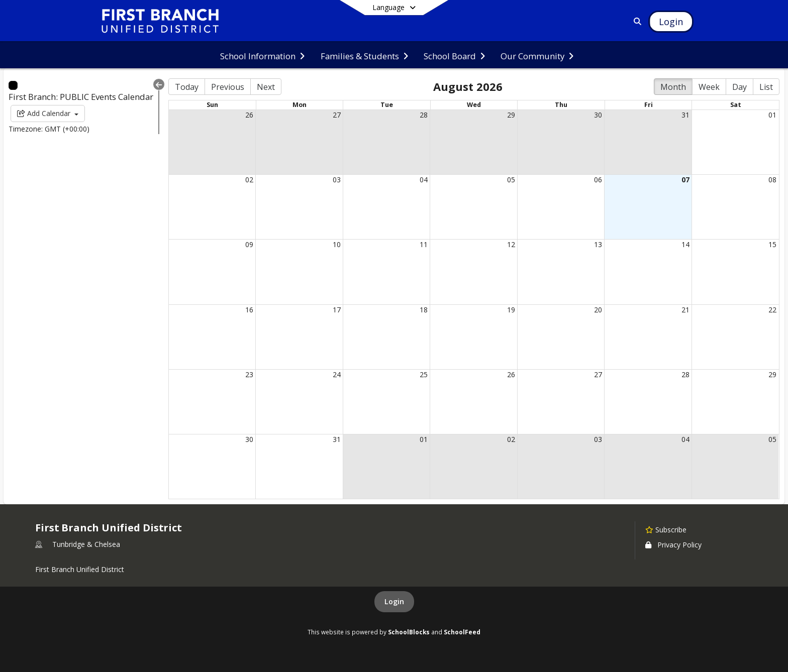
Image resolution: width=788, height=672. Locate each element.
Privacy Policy (673, 545)
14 (685, 244)
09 (249, 244)
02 (249, 180)
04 (424, 180)
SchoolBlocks (409, 632)
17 (337, 310)
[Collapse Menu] (159, 84)
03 (337, 180)
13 (598, 244)
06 (598, 180)
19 (511, 310)
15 (772, 244)
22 (772, 310)
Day (740, 87)
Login (394, 601)
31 (685, 115)
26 (249, 115)
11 (424, 244)
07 (685, 180)
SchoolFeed (462, 632)
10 (337, 244)
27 (337, 115)
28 (424, 115)
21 (685, 310)
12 (511, 244)
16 (249, 310)
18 (424, 310)
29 (511, 115)
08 (772, 180)
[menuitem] (262, 55)
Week (709, 87)
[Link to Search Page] (635, 21)
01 (772, 115)
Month (673, 87)
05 (511, 180)
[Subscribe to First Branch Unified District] (666, 529)
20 (598, 310)
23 (249, 374)
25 (424, 374)
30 (598, 115)
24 (337, 374)
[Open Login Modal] (671, 22)
